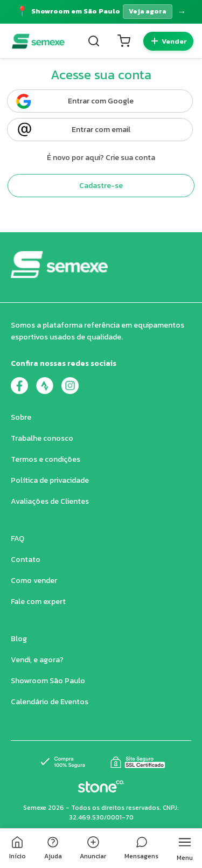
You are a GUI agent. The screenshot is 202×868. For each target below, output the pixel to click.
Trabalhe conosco (42, 438)
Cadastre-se (101, 186)
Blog (19, 639)
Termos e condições (46, 459)
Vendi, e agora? (37, 660)
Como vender (34, 581)
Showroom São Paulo (48, 681)
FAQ (18, 539)
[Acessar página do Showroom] (101, 12)
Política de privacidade (50, 480)
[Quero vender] (168, 41)
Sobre (21, 417)
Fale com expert (38, 602)
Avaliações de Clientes (50, 501)
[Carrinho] (124, 41)
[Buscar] (94, 41)
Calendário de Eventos (50, 702)
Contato (26, 560)
